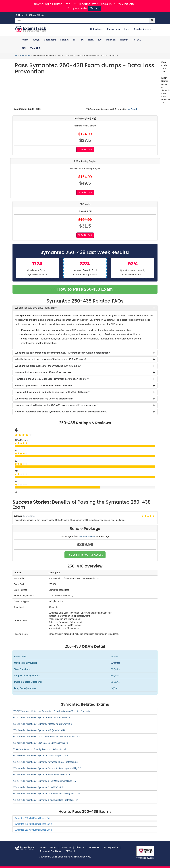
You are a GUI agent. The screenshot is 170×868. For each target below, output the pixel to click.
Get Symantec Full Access (85, 555)
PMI (24, 48)
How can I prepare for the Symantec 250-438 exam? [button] (43, 386)
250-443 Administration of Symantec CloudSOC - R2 (38, 787)
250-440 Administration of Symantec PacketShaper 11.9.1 (40, 756)
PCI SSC (137, 40)
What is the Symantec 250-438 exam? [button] (36, 308)
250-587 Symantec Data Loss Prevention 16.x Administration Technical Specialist (51, 711)
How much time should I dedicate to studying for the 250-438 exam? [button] (52, 392)
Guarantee (94, 847)
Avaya (36, 40)
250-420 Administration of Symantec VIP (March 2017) (39, 730)
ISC (100, 40)
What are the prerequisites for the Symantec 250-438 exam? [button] (48, 366)
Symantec (25, 56)
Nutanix (124, 40)
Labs (127, 29)
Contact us (66, 847)
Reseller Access (142, 29)
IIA (82, 40)
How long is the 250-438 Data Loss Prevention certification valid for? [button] (52, 379)
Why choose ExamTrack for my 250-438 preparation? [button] (44, 399)
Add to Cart (85, 150)
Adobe (25, 40)
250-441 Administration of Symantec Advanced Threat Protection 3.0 (45, 762)
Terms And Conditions (50, 851)
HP (75, 40)
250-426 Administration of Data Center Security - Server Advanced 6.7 (46, 737)
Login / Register (38, 15)
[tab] (85, 308)
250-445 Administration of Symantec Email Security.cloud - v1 (42, 775)
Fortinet (64, 40)
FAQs (53, 847)
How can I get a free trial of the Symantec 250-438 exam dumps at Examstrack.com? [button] (61, 412)
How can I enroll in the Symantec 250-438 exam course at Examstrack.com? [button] (56, 405)
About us (80, 847)
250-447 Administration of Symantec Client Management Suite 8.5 (44, 781)
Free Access (113, 29)
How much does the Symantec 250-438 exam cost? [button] (43, 372)
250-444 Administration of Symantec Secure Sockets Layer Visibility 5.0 (47, 768)
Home (20, 15)
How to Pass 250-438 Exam (85, 289)
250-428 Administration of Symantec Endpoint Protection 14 (41, 718)
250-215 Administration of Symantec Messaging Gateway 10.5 (42, 724)
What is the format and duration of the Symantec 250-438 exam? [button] (51, 359)
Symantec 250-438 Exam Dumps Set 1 (33, 818)
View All (35, 48)
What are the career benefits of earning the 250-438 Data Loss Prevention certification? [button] (62, 353)
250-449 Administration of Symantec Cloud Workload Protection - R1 (45, 800)
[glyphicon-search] (152, 20)
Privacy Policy (111, 847)
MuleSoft (111, 40)
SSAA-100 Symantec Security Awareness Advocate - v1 (39, 749)
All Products (96, 29)
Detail (132, 109)
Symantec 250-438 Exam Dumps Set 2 (33, 824)
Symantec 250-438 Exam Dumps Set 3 (33, 830)
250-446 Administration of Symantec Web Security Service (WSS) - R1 (46, 794)
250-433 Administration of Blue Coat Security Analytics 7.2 (40, 743)
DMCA (69, 851)
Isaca (91, 40)
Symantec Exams (87, 536)
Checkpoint (50, 40)
